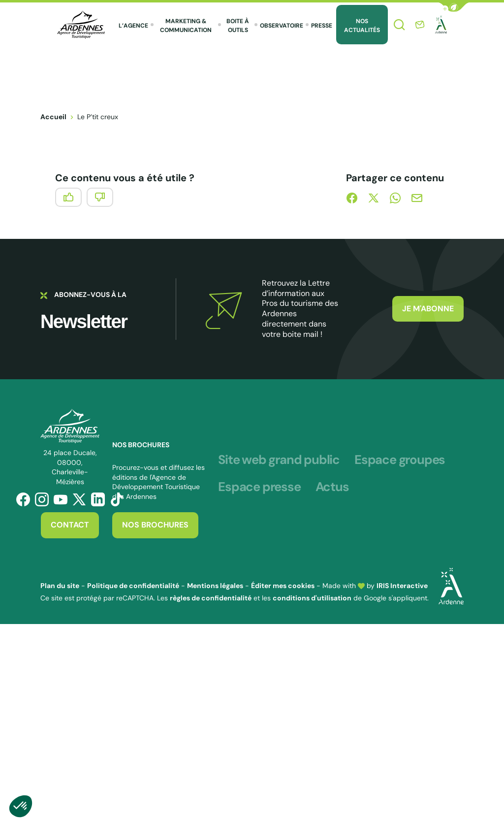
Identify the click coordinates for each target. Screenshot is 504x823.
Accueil (53, 117)
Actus (332, 487)
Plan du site (60, 586)
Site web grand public (279, 460)
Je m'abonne (428, 309)
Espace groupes (400, 460)
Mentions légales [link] (215, 586)
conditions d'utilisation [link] (312, 598)
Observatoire (282, 26)
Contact (70, 525)
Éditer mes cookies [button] (283, 586)
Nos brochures (155, 525)
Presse (322, 26)
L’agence (133, 26)
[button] (454, 7)
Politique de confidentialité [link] (133, 586)
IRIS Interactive (402, 586)
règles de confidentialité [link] (211, 598)
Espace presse (259, 487)
